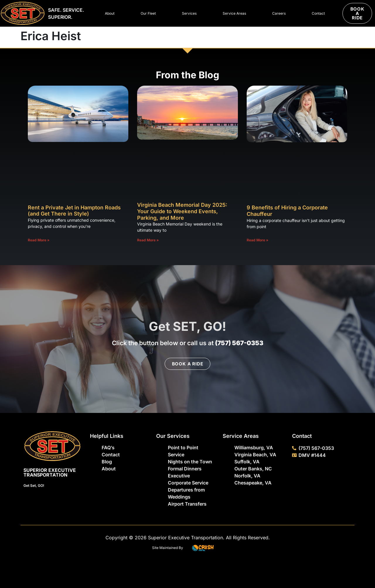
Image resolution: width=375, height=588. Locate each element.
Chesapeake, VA (253, 483)
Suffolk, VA (247, 462)
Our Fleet (148, 13)
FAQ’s (108, 448)
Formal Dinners (185, 469)
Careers (279, 13)
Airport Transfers (187, 504)
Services (189, 13)
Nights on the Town (190, 462)
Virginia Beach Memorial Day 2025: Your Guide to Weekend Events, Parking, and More (182, 211)
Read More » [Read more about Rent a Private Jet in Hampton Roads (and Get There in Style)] (39, 240)
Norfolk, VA (247, 476)
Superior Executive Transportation (50, 472)
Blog (107, 462)
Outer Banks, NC (253, 469)
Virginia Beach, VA (255, 455)
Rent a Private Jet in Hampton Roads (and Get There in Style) (74, 211)
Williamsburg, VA (254, 448)
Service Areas (234, 13)
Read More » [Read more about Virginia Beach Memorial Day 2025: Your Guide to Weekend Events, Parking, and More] (148, 240)
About (110, 13)
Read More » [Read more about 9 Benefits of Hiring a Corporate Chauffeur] (258, 240)
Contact (318, 13)
